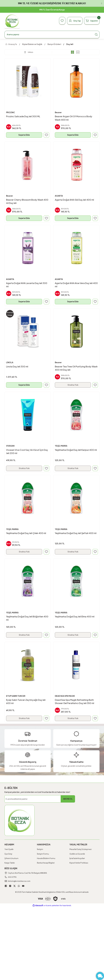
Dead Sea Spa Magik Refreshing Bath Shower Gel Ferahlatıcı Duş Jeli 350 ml (75, 702)
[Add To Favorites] (46, 135)
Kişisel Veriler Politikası (79, 864)
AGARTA (59, 196)
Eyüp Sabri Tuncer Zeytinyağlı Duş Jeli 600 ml (26, 702)
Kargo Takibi (10, 864)
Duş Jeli (70, 44)
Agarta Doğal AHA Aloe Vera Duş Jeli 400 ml (74, 285)
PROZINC (11, 112)
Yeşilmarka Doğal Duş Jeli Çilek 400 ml (26, 534)
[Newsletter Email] (40, 800)
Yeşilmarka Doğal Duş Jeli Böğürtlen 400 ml (27, 619)
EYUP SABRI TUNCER (16, 697)
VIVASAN (11, 446)
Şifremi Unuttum (11, 859)
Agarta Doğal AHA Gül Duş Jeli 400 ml (75, 200)
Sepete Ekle (24, 135)
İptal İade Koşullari (77, 859)
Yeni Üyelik (9, 850)
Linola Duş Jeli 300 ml (17, 367)
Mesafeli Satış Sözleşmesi (81, 850)
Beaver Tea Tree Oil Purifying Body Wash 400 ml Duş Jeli (76, 368)
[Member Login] (74, 21)
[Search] (52, 35)
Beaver (58, 112)
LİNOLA (10, 363)
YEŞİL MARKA (61, 446)
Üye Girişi (8, 854)
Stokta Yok (73, 385)
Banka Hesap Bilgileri (46, 864)
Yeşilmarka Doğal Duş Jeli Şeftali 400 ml (76, 534)
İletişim (40, 850)
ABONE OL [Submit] (68, 799)
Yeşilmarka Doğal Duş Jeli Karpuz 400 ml (76, 450)
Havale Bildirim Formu (46, 859)
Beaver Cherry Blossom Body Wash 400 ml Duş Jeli (27, 201)
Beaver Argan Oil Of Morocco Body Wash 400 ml (74, 118)
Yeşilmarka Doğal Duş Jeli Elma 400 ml (75, 617)
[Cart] (91, 21)
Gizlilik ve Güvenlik (77, 854)
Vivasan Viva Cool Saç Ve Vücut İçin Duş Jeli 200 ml (27, 452)
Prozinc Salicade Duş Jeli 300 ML (23, 116)
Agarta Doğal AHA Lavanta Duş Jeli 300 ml (27, 285)
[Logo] (12, 21)
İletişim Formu (43, 854)
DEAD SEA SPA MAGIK (66, 697)
